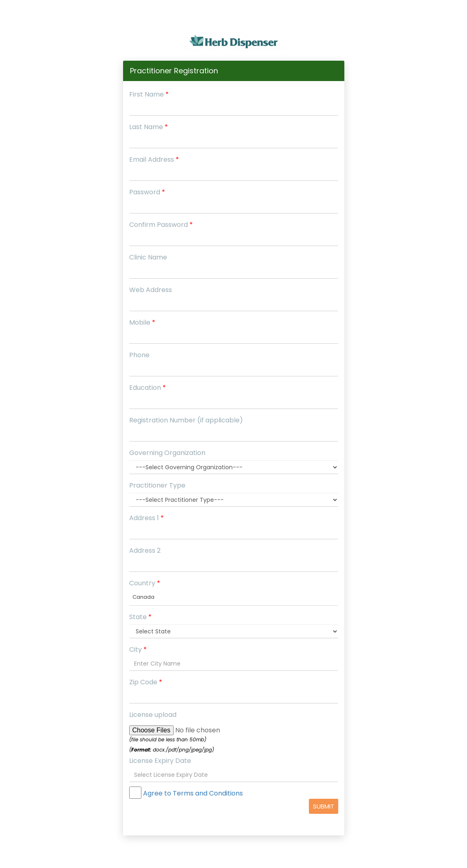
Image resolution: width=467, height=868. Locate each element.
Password (147, 192)
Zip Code (146, 682)
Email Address (154, 159)
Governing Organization (167, 453)
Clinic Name (148, 257)
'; (234, 631)
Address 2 (145, 550)
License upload (153, 715)
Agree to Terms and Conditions (192, 793)
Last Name (149, 127)
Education (148, 388)
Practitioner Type (157, 485)
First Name (149, 94)
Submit (324, 806)
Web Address (151, 290)
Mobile (142, 322)
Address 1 (146, 518)
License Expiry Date (160, 761)
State (140, 617)
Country (145, 583)
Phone (139, 355)
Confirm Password (161, 225)
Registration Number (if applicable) (186, 420)
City (138, 649)
